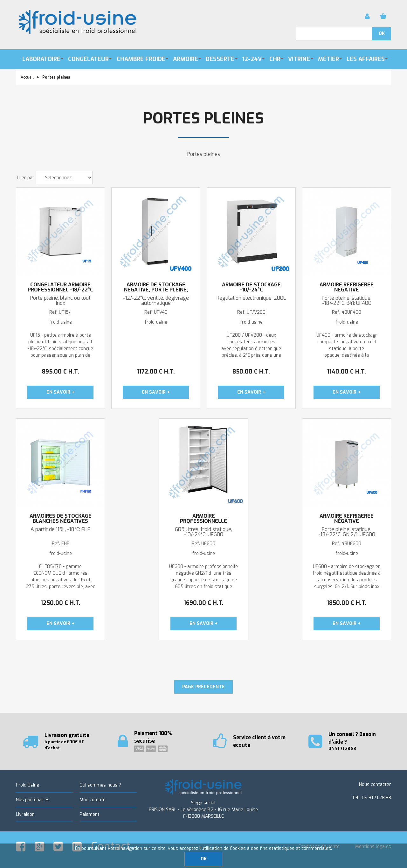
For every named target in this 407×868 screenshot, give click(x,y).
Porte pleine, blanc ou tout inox (60, 301)
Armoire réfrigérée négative (347, 287)
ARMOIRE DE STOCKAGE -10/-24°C (251, 287)
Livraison (25, 814)
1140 (347, 372)
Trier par (25, 178)
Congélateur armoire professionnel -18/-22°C (60, 287)
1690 (204, 603)
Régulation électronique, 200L (251, 298)
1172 (156, 372)
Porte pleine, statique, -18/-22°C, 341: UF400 (347, 301)
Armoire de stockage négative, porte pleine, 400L (156, 290)
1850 (347, 603)
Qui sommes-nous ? (100, 785)
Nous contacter (375, 784)
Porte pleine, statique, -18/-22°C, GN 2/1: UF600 (347, 532)
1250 (61, 603)
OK (204, 859)
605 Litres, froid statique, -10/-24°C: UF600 (203, 532)
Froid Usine (28, 785)
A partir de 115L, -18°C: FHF (60, 529)
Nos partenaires (33, 800)
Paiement (90, 814)
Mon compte (93, 800)
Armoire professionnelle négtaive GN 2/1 (203, 521)
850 (251, 372)
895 (61, 372)
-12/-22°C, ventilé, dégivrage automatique (156, 301)
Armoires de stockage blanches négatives (61, 519)
